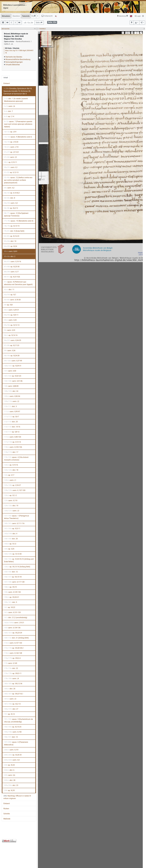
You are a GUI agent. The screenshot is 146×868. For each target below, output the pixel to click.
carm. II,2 (9, 188)
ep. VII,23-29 (13, 633)
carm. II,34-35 (13, 340)
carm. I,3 (12, 511)
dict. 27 (11, 709)
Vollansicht (47, 16)
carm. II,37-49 (13, 361)
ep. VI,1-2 (10, 495)
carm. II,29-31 (12, 310)
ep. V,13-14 (12, 442)
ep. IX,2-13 (12, 704)
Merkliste (122, 16)
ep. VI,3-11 (12, 529)
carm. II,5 (12, 760)
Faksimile (26, 16)
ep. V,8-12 (12, 432)
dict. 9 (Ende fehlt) (14, 231)
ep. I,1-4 (9, 116)
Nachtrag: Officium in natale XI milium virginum (17, 797)
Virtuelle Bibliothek (13, 65)
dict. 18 (11, 470)
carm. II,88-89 (11, 386)
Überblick (16, 16)
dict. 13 (11, 737)
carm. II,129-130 (12, 592)
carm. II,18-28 (12, 300)
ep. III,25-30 (12, 267)
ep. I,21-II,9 (11, 152)
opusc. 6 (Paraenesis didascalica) (16, 743)
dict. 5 (11, 602)
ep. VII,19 (10, 587)
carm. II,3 (11, 203)
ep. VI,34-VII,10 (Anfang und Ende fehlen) (19, 560)
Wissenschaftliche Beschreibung (18, 59)
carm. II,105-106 (13, 447)
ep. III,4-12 (11, 208)
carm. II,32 (10, 320)
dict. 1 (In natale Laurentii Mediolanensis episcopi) (16, 100)
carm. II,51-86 (13, 381)
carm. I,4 (11, 678)
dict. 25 (11, 422)
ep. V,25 (9, 549)
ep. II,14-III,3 (12, 193)
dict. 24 (11, 391)
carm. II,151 (11, 750)
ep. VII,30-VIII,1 (14, 648)
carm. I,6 (10, 106)
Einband (7, 83)
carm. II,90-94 (12, 396)
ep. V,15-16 (11, 465)
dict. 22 (11, 668)
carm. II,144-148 (13, 653)
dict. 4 (11, 534)
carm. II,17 (11, 272)
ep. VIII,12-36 (13, 684)
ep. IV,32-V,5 (13, 376)
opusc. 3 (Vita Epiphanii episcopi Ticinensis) (16, 214)
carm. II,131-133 (12, 612)
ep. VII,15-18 (13, 577)
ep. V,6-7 (11, 417)
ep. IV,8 (8, 305)
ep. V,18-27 (12, 485)
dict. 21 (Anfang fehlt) (16, 638)
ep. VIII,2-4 (12, 658)
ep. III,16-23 (12, 236)
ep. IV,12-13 (12, 325)
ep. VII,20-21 (12, 597)
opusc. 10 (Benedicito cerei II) (19, 221)
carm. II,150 (13, 732)
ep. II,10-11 (11, 162)
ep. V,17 (9, 475)
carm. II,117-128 (14, 582)
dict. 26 (10, 689)
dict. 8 (10, 198)
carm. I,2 (12, 401)
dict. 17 (11, 452)
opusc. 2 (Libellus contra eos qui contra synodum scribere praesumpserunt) (18, 180)
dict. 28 (10, 780)
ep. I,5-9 (10, 132)
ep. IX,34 (9, 765)
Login (138, 16)
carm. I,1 (10, 480)
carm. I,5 (10, 699)
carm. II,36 (10, 351)
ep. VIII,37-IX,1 (14, 694)
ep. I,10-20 (11, 142)
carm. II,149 (11, 663)
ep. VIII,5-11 (13, 673)
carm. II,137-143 (13, 643)
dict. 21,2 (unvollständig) (16, 618)
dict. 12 (11, 572)
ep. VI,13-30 (13, 554)
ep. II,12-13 (11, 172)
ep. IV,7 (10, 295)
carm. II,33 (10, 330)
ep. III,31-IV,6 (12, 277)
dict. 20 (11, 539)
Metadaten (6, 16)
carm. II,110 (11, 501)
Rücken (6, 809)
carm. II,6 (10, 775)
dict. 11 (9, 290)
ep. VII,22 (10, 607)
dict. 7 (8, 111)
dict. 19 (11, 506)
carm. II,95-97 (12, 412)
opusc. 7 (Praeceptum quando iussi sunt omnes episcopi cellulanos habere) (18, 124)
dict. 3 (10, 406)
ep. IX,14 (9, 714)
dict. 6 (9, 770)
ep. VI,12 (10, 544)
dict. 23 (11, 785)
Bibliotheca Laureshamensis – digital (15, 6)
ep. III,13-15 (12, 226)
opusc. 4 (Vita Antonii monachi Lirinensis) (16, 459)
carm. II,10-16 (13, 262)
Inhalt (6, 78)
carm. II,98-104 (13, 437)
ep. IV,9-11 (11, 315)
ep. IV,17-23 (12, 345)
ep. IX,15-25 (13, 727)
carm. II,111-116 (14, 523)
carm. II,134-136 (12, 628)
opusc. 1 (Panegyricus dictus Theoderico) (17, 517)
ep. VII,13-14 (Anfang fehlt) (17, 567)
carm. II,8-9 (11, 251)
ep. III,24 (11, 246)
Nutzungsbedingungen (14, 62)
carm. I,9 (10, 157)
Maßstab (7, 819)
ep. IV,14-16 (11, 335)
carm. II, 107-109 (15, 490)
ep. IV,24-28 (12, 356)
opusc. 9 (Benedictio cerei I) (18, 137)
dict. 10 (10, 241)
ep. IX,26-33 (13, 755)
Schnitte (7, 814)
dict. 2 (10, 256)
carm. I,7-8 (11, 147)
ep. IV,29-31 (13, 366)
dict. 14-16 (12, 427)
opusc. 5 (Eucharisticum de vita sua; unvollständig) (18, 720)
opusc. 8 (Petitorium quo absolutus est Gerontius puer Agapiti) (18, 283)
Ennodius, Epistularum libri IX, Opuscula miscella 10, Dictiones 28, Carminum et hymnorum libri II (18, 91)
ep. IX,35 (9, 790)
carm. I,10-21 (14, 623)
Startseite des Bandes (14, 57)
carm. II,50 (10, 371)
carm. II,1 (11, 167)
